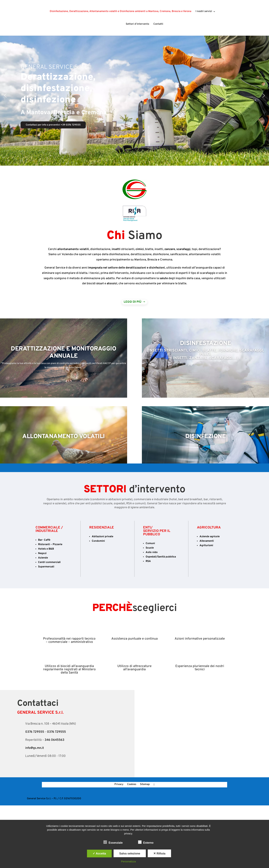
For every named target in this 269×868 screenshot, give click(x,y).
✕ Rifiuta (159, 853)
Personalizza (128, 861)
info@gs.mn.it (35, 748)
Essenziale (113, 842)
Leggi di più (133, 302)
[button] (5, 96)
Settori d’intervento (136, 24)
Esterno (146, 842)
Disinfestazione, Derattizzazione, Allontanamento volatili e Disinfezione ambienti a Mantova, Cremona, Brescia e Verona (121, 12)
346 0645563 (54, 740)
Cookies (132, 785)
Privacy (119, 785)
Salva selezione (130, 853)
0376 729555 (35, 732)
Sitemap (145, 785)
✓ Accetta (99, 853)
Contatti (157, 24)
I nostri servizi (204, 12)
